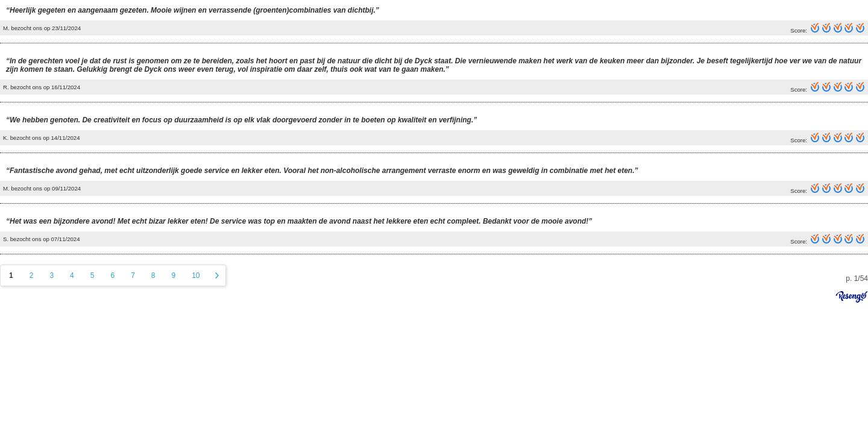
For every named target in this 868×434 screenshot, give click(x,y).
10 (196, 275)
